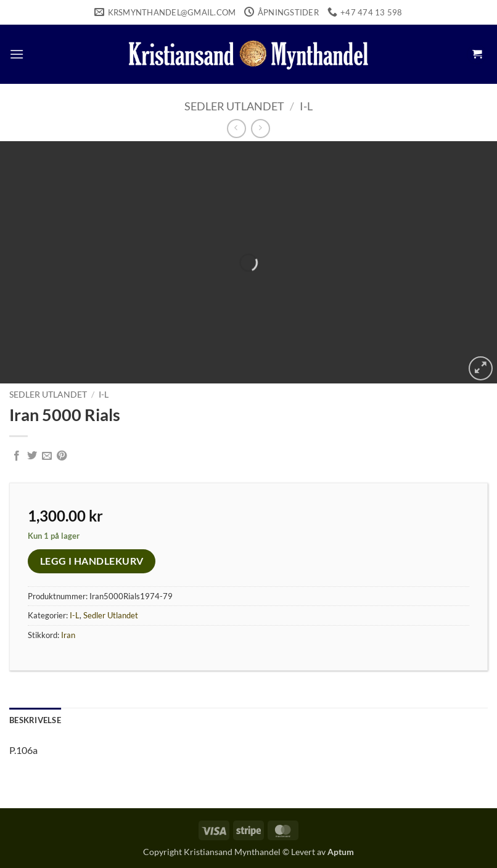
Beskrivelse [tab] (35, 720)
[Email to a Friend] (47, 456)
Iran (68, 635)
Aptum (341, 852)
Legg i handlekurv (92, 561)
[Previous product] (261, 129)
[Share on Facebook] (17, 456)
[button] (17, 54)
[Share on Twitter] (32, 456)
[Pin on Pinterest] (62, 456)
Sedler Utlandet (234, 106)
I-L (306, 106)
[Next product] (236, 129)
